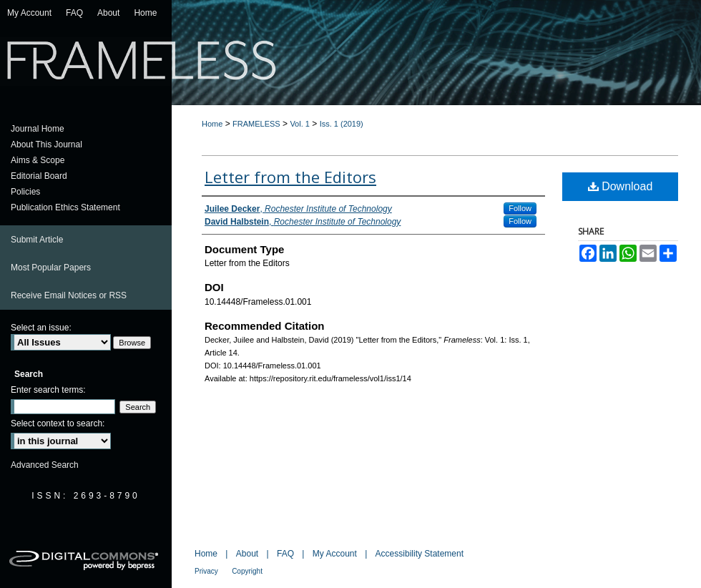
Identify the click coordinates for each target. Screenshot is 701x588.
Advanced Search (45, 465)
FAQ (285, 554)
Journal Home (38, 129)
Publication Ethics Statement (65, 207)
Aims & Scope (38, 160)
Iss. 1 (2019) (342, 124)
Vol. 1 (300, 124)
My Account (335, 554)
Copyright (247, 571)
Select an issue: (41, 328)
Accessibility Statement (420, 554)
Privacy (206, 571)
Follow (520, 208)
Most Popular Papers (51, 268)
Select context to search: (58, 423)
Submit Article (37, 240)
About (247, 554)
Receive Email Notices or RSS (69, 295)
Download (621, 186)
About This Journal (46, 144)
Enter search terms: (48, 390)
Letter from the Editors (290, 177)
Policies (25, 192)
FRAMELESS (256, 124)
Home (212, 124)
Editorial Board (39, 176)
